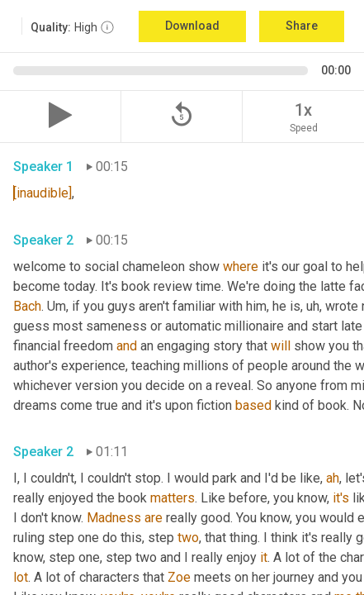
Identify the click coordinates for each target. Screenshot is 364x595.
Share (302, 26)
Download (192, 26)
